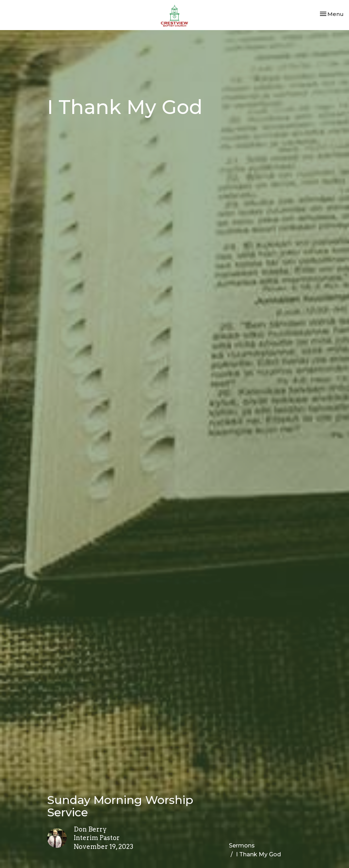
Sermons (242, 846)
